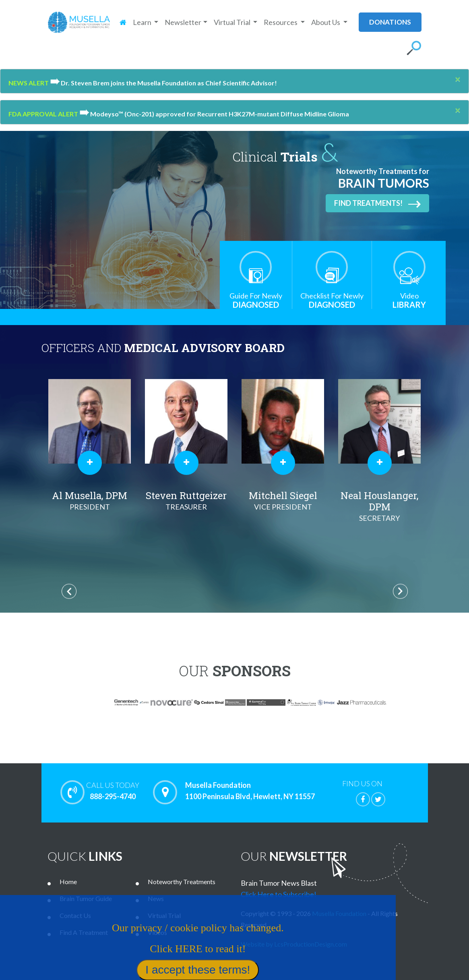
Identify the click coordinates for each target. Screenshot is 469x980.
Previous (69, 591)
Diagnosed (256, 300)
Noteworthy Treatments (182, 882)
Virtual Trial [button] (233, 22)
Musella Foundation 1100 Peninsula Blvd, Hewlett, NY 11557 (250, 791)
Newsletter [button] (183, 22)
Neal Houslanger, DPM (380, 506)
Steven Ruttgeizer (186, 501)
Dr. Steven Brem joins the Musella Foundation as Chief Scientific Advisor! (163, 83)
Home (68, 882)
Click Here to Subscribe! (279, 894)
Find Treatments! (377, 203)
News (156, 898)
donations (390, 22)
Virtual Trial (164, 915)
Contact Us (75, 915)
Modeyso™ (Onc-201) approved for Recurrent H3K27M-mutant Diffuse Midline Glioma (214, 114)
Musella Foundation (339, 913)
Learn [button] (143, 22)
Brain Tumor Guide (86, 898)
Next (400, 591)
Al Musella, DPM (90, 501)
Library (409, 300)
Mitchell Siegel (283, 501)
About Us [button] (326, 22)
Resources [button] (281, 22)
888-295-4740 (113, 791)
